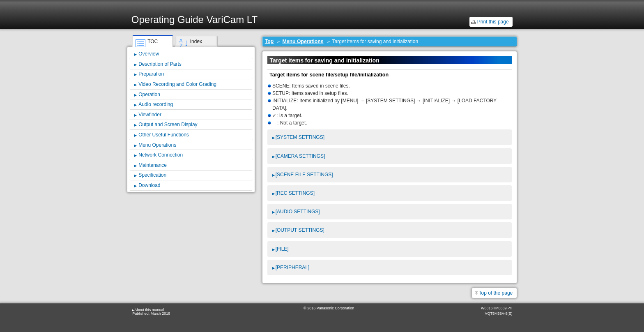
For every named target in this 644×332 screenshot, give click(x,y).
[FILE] (282, 249)
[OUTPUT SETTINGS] (300, 230)
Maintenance (153, 165)
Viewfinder (150, 115)
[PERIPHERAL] (293, 267)
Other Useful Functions (164, 135)
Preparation (151, 74)
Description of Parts (160, 64)
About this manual (149, 310)
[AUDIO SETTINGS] (298, 212)
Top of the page (496, 293)
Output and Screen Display (168, 124)
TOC (153, 41)
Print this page (493, 22)
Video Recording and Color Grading (177, 84)
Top (269, 41)
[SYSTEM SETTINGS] (300, 137)
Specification (152, 175)
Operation (149, 95)
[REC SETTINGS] (295, 193)
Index (196, 41)
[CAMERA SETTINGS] (300, 156)
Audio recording (156, 104)
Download (149, 185)
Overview (149, 54)
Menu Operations (303, 41)
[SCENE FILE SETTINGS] (304, 175)
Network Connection (161, 155)
